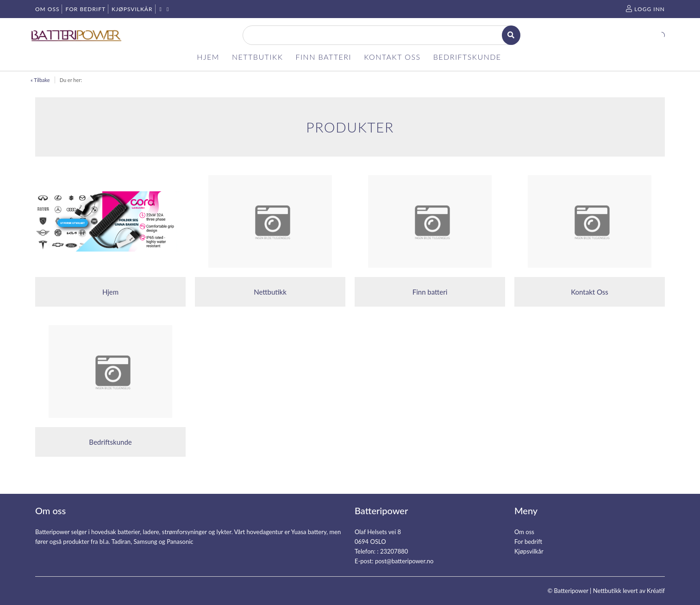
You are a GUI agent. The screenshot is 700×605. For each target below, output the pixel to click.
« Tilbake (40, 80)
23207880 (394, 551)
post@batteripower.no (404, 561)
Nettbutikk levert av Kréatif (629, 591)
